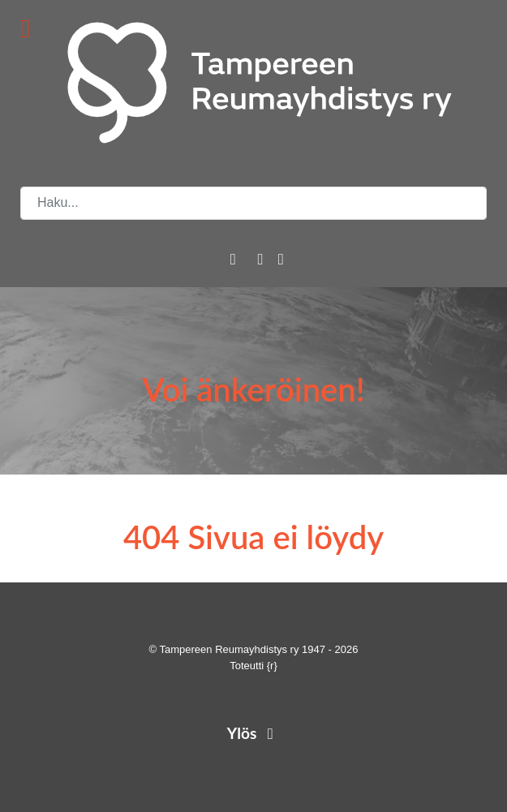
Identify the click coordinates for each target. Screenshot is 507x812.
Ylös (253, 733)
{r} (272, 666)
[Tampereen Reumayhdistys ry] (253, 83)
